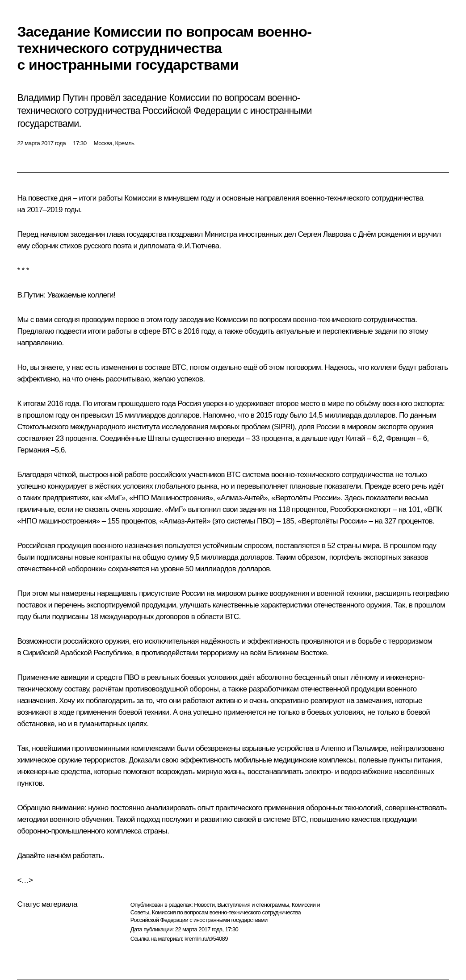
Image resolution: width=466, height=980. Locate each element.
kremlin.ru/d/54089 (206, 939)
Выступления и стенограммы (253, 905)
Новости (204, 905)
